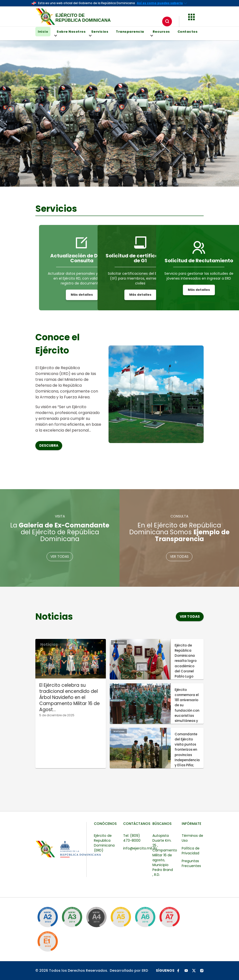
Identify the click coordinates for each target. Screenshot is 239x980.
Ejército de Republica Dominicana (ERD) (104, 843)
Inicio (43, 32)
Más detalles (82, 295)
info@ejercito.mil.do (140, 848)
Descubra (49, 446)
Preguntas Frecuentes (191, 863)
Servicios (99, 33)
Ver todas (60, 557)
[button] (191, 16)
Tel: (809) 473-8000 (132, 838)
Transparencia (130, 32)
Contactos (188, 32)
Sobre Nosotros (70, 33)
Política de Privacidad (191, 851)
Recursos (160, 33)
